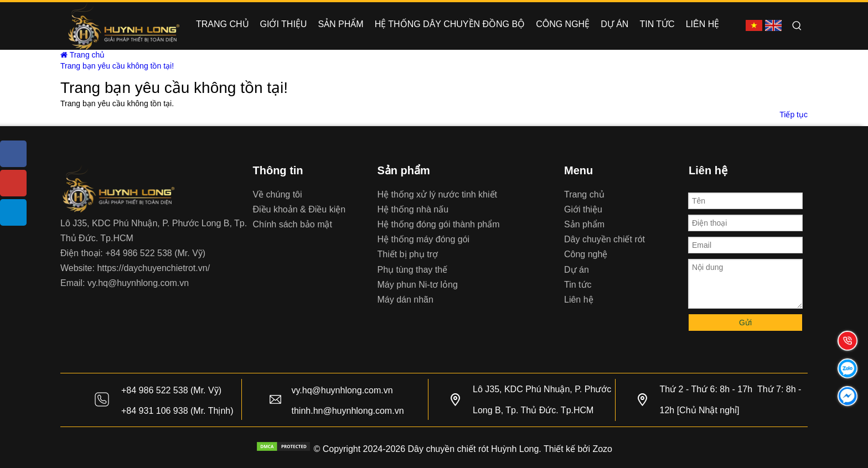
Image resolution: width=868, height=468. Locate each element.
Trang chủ (82, 55)
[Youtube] (13, 183)
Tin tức (578, 285)
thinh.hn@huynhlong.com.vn (348, 411)
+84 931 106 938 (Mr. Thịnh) (177, 411)
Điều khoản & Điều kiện (299, 209)
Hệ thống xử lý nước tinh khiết (438, 194)
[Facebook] (13, 154)
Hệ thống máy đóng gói (424, 239)
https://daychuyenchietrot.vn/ (153, 268)
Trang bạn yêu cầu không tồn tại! (117, 66)
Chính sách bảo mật (293, 224)
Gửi (745, 323)
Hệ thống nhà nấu (413, 209)
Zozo (602, 449)
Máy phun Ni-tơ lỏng (418, 285)
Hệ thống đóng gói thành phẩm (439, 224)
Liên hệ (579, 300)
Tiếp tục (794, 115)
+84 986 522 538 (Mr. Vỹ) (155, 253)
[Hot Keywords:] (797, 26)
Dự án (577, 270)
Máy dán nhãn (405, 300)
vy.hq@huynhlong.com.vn (138, 283)
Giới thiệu (583, 209)
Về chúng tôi (278, 194)
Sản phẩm (584, 224)
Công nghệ (586, 254)
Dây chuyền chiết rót (604, 239)
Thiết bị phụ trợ (408, 254)
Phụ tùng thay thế (413, 270)
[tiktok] (13, 212)
